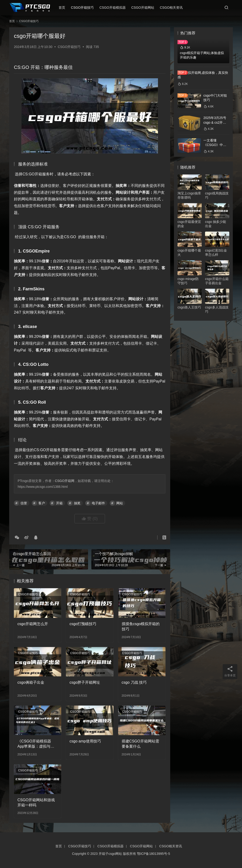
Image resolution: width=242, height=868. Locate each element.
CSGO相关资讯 (172, 8)
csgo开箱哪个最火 (189, 253)
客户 (42, 503)
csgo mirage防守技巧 (188, 281)
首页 (63, 8)
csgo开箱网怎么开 (33, 624)
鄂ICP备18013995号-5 (153, 854)
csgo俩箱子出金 (31, 682)
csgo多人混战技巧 (217, 309)
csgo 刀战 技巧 (134, 682)
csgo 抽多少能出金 (216, 224)
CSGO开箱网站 (144, 8)
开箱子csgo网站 (110, 854)
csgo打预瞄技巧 (83, 624)
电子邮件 (98, 503)
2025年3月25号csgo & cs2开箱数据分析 (215, 122)
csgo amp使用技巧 (85, 741)
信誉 (24, 503)
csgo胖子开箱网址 (85, 682)
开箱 (59, 503)
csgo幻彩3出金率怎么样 (216, 253)
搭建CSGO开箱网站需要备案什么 (140, 744)
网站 (120, 503)
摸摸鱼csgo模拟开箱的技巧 (141, 626)
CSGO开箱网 (65, 481)
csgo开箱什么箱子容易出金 (217, 281)
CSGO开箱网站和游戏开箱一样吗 (36, 803)
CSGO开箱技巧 (83, 8)
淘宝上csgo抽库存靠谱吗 (189, 195)
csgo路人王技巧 (189, 307)
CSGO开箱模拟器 (114, 8)
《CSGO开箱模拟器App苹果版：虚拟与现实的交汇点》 (36, 744)
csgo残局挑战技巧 (217, 195)
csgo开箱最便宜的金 (189, 224)
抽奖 (77, 503)
